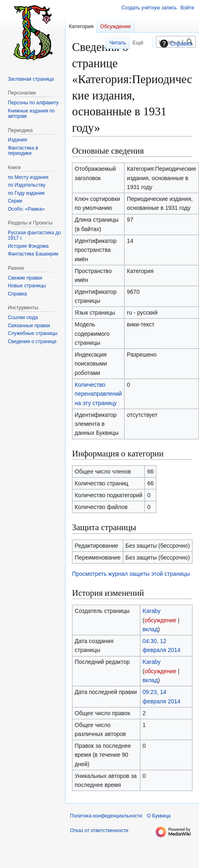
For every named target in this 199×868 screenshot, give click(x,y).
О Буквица (159, 816)
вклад (150, 629)
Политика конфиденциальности (106, 816)
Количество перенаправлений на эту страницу (98, 394)
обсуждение (160, 620)
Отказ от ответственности (99, 831)
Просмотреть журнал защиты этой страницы (131, 574)
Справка (175, 44)
